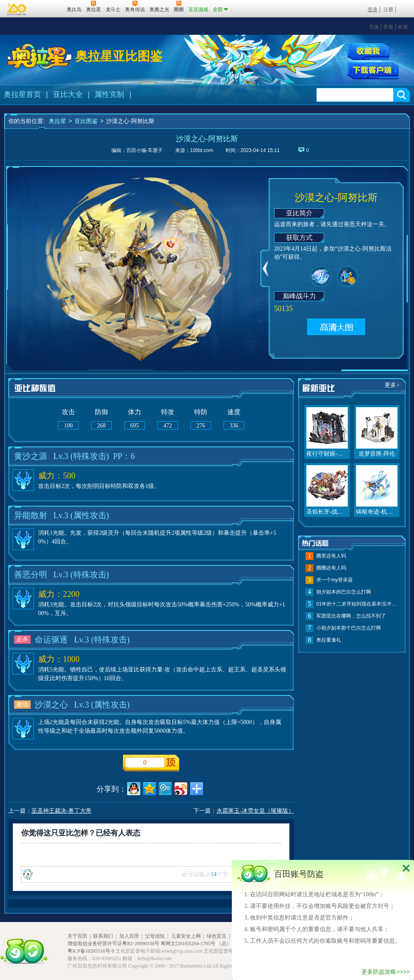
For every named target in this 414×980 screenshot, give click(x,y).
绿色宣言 (217, 936)
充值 (374, 27)
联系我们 (103, 936)
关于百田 (77, 936)
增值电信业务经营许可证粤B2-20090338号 (113, 944)
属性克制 (109, 94)
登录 (373, 10)
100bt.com (202, 150)
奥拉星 (58, 121)
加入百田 (129, 936)
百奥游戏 (17, 9)
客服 (388, 27)
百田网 (48, 9)
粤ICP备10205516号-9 (91, 951)
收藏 (403, 27)
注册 (388, 10)
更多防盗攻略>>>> (386, 972)
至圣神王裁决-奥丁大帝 (61, 811)
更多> (392, 385)
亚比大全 (68, 94)
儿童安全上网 (186, 936)
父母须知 (155, 936)
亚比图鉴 (86, 121)
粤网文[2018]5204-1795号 (188, 944)
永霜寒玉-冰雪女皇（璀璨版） (255, 811)
